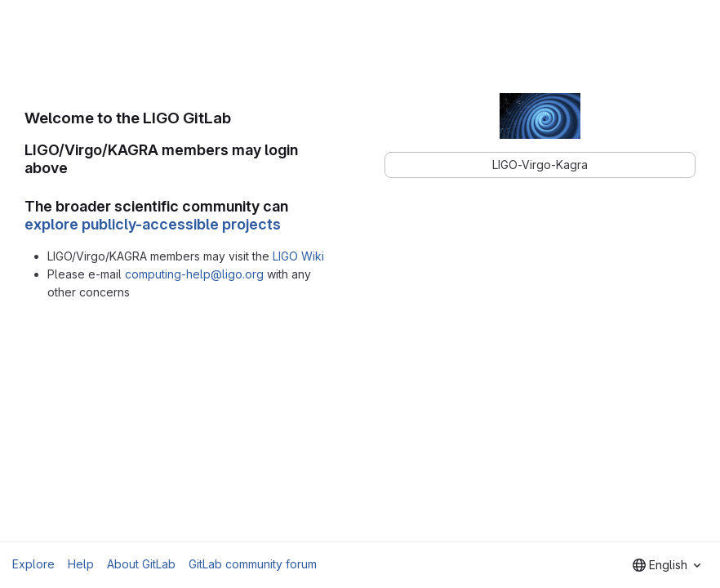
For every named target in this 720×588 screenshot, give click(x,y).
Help (81, 564)
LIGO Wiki (298, 256)
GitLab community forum (253, 564)
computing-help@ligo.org (194, 274)
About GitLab (141, 564)
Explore (33, 564)
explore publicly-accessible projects (153, 224)
